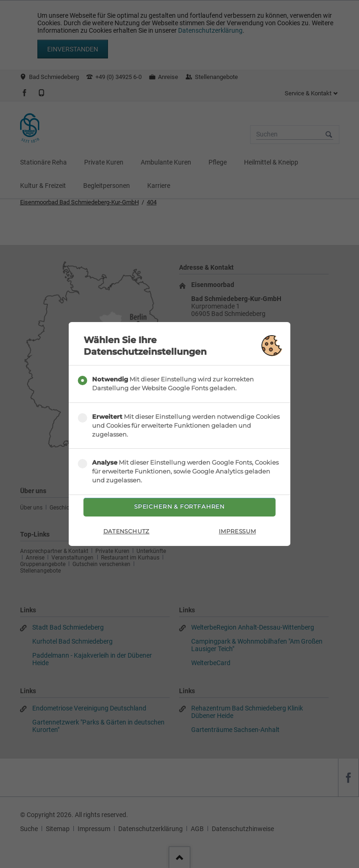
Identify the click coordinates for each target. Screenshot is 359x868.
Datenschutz (126, 535)
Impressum (237, 535)
